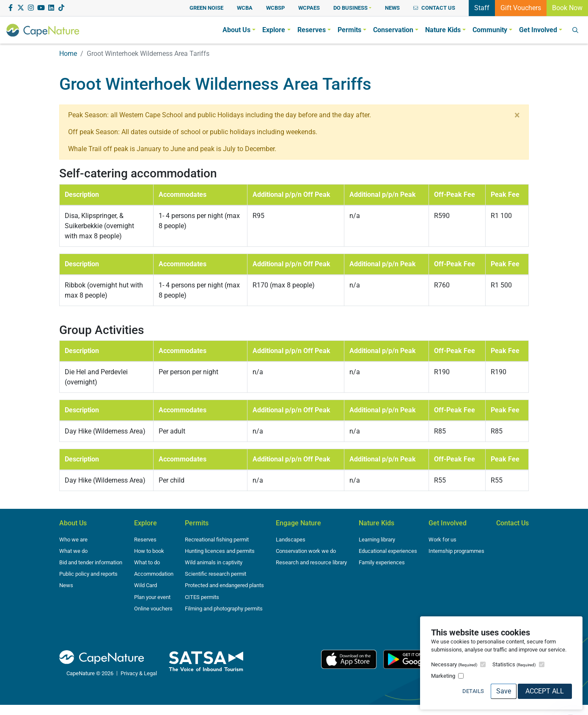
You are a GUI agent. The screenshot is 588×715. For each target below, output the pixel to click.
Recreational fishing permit (217, 540)
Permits (197, 523)
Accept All (545, 691)
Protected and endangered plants (224, 585)
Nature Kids (376, 523)
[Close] (517, 115)
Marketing (443, 676)
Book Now (567, 7)
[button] (352, 8)
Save (504, 691)
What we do (73, 551)
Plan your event (152, 597)
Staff (482, 7)
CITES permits (202, 597)
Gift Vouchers (521, 7)
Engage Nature (298, 523)
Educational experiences (388, 551)
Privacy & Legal (139, 673)
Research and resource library (311, 562)
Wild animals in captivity (214, 562)
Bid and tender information (91, 562)
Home (68, 54)
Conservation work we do (306, 551)
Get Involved (448, 523)
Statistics (514, 664)
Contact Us (512, 523)
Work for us (442, 540)
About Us (73, 523)
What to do (147, 562)
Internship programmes (456, 551)
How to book (149, 551)
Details (473, 691)
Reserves (145, 540)
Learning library (377, 540)
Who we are (73, 540)
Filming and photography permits (224, 609)
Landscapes (291, 540)
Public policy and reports (88, 574)
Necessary (454, 664)
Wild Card (146, 585)
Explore (146, 523)
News (66, 585)
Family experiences (382, 562)
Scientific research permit (216, 574)
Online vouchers (153, 609)
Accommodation (154, 574)
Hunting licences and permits (220, 551)
